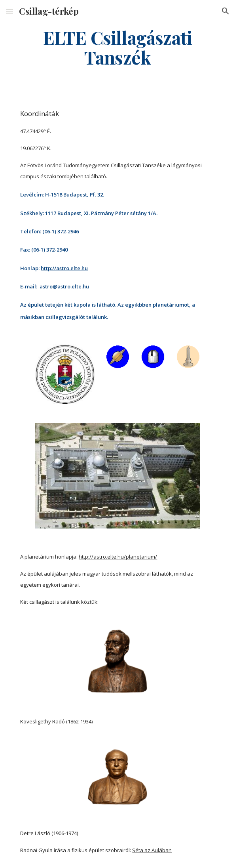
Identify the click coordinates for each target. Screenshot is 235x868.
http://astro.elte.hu (64, 268)
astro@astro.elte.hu (64, 286)
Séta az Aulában (152, 850)
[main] (117, 47)
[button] (9, 11)
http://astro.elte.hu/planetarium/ (118, 557)
